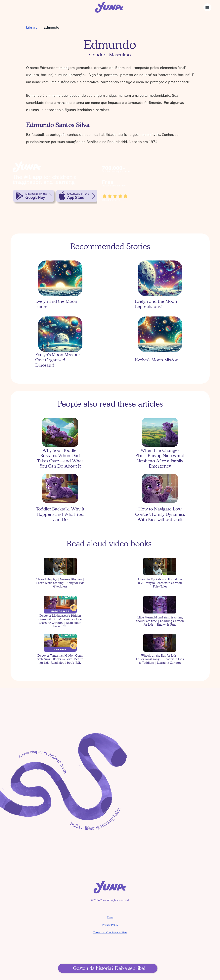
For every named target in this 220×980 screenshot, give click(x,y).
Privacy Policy (110, 925)
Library (32, 27)
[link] (33, 196)
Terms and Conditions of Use (110, 933)
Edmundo (51, 27)
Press (110, 917)
